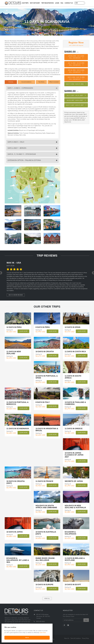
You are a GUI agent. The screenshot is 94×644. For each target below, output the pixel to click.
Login (57, 3)
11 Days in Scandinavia (18, 428)
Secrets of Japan (74, 481)
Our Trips (25, 3)
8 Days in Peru (43, 327)
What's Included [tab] (54, 82)
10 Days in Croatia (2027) (16, 482)
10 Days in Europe (44, 584)
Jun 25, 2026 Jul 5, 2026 (76, 57)
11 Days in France (44, 481)
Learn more (8, 632)
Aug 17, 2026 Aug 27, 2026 (76, 84)
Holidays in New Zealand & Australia (75, 506)
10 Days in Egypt (73, 584)
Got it (19, 637)
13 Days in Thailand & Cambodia (75, 403)
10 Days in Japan (15, 532)
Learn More (23, 331)
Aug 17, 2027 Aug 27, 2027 (76, 105)
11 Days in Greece (74, 428)
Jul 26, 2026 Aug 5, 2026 (76, 71)
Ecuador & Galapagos (70, 533)
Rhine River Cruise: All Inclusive (45, 559)
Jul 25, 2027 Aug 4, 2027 (76, 100)
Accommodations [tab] (26, 82)
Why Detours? (35, 3)
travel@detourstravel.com (44, 625)
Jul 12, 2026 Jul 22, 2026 (76, 64)
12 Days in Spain (72, 327)
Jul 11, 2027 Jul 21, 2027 (76, 95)
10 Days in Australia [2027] (46, 533)
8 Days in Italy (43, 402)
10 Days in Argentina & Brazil (47, 429)
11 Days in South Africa (73, 377)
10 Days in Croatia (45, 352)
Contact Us (68, 3)
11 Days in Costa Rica (75, 352)
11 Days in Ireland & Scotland (75, 559)
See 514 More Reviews (16, 295)
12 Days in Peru (14, 327)
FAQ (62, 3)
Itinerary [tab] (11, 82)
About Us (67, 638)
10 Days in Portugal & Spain (47, 377)
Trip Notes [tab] (41, 82)
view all (47, 598)
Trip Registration (47, 3)
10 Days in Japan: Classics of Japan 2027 (74, 455)
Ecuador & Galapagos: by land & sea (18, 560)
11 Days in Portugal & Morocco (18, 403)
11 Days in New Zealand (14, 353)
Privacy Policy (85, 638)
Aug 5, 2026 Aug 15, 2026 (76, 78)
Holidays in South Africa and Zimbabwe (46, 506)
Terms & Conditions (76, 638)
